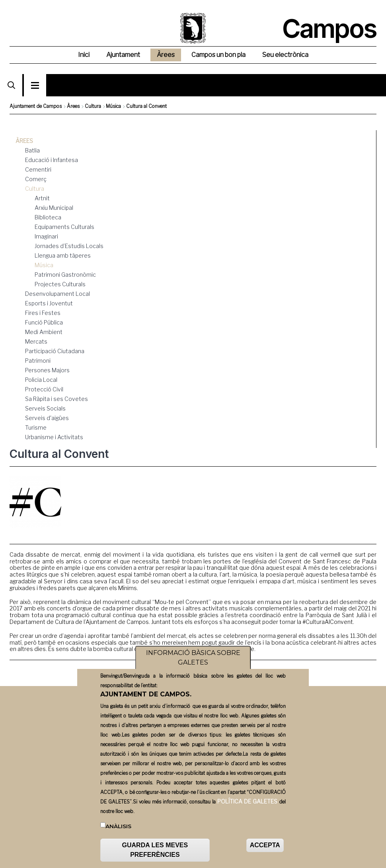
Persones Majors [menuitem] (47, 370)
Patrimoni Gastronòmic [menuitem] (65, 275)
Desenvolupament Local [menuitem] (58, 294)
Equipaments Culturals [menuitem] (64, 227)
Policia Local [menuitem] (41, 380)
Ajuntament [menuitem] (123, 55)
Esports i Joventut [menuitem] (49, 303)
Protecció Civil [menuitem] (44, 389)
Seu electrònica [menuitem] (285, 55)
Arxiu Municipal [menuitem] (54, 208)
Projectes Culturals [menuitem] (60, 284)
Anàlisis (118, 829)
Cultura (93, 106)
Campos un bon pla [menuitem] (218, 55)
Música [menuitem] (44, 265)
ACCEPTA (265, 849)
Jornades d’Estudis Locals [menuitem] (69, 246)
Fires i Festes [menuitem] (43, 313)
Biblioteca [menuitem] (48, 217)
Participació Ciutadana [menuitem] (55, 351)
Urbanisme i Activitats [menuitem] (54, 437)
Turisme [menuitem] (36, 427)
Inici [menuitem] (84, 55)
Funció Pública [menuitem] (44, 322)
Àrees (73, 106)
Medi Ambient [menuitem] (44, 332)
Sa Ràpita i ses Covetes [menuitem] (57, 399)
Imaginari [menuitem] (46, 236)
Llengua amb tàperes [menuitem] (63, 255)
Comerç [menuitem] (36, 179)
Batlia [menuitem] (32, 150)
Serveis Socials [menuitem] (45, 408)
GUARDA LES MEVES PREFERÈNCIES (155, 853)
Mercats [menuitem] (36, 341)
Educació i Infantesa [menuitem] (52, 160)
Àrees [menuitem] (166, 55)
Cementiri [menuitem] (38, 169)
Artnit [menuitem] (42, 198)
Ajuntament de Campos (36, 106)
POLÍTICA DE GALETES (247, 804)
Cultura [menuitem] (35, 189)
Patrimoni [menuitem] (38, 361)
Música (113, 106)
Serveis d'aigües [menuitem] (47, 418)
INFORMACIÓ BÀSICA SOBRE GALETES (193, 661)
